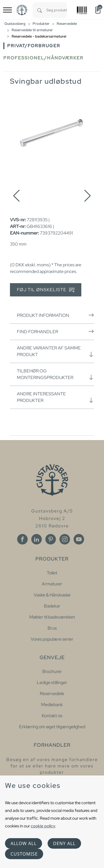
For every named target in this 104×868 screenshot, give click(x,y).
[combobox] (57, 10)
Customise (24, 854)
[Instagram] (65, 539)
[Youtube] (79, 539)
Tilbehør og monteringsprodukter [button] (55, 374)
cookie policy (43, 826)
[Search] (40, 10)
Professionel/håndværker (43, 58)
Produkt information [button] (55, 315)
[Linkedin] (37, 539)
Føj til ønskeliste (46, 290)
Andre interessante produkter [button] (55, 397)
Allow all (24, 843)
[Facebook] (22, 539)
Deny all (64, 843)
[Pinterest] (51, 539)
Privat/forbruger (34, 46)
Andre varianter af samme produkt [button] (55, 351)
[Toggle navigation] (7, 10)
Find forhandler (55, 332)
